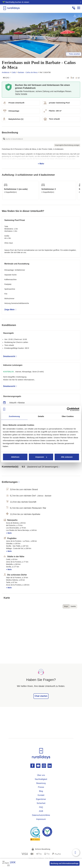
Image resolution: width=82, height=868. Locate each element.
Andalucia (6, 72)
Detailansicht (10, 356)
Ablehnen (15, 457)
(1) (6, 865)
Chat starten (41, 696)
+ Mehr (41, 156)
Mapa (66, 606)
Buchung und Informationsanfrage (65, 863)
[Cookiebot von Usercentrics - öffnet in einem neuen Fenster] (69, 409)
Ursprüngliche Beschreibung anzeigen (67, 145)
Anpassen (41, 457)
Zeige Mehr (10, 310)
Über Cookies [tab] (68, 416)
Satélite (73, 606)
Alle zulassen (67, 457)
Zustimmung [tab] (14, 416)
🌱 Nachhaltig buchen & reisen (16, 2)
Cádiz (14, 72)
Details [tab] (41, 416)
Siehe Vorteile (21, 94)
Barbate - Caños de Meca (28, 72)
